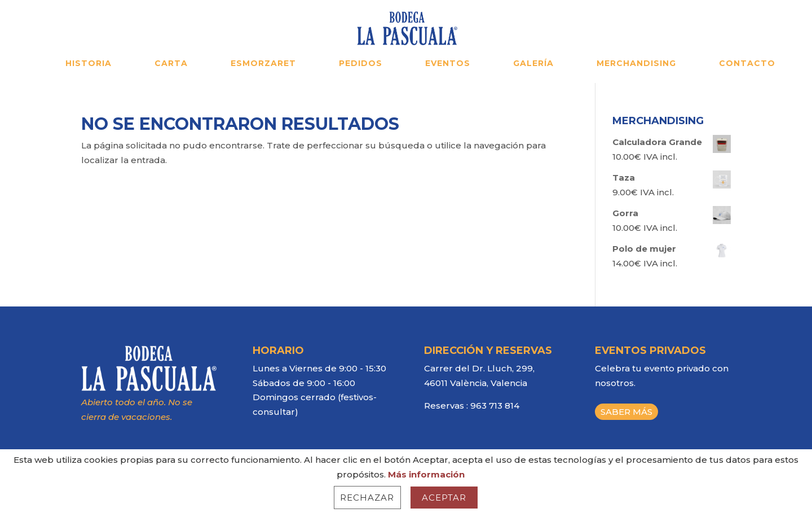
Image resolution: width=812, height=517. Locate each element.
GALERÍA (533, 64)
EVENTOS (448, 64)
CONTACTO (747, 64)
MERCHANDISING (636, 64)
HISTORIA (89, 64)
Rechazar (367, 498)
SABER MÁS (626, 412)
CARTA (171, 64)
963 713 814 (495, 406)
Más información (426, 474)
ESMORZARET (263, 64)
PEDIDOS (361, 64)
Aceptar (444, 498)
